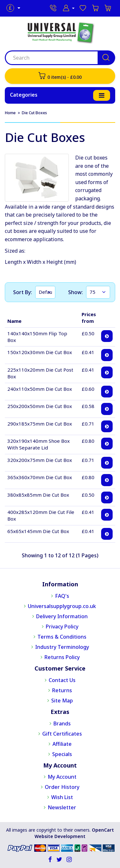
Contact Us (62, 680)
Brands (62, 723)
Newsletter (62, 807)
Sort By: (23, 292)
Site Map (62, 701)
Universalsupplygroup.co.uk (62, 606)
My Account (62, 777)
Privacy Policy (62, 627)
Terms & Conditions (62, 637)
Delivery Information (62, 616)
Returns (62, 690)
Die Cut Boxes (34, 113)
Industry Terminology (62, 647)
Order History (62, 787)
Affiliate (62, 744)
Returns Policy (62, 657)
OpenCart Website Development (74, 833)
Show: (76, 292)
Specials (62, 754)
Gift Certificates (62, 734)
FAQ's (62, 596)
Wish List (62, 797)
